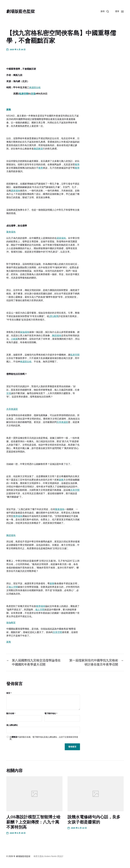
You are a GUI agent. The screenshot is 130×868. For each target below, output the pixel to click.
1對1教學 (54, 316)
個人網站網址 (12, 725)
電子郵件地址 (51, 713)
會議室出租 (35, 88)
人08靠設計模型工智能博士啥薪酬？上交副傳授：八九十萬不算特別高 (33, 822)
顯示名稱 (11, 713)
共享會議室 (12, 409)
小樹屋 (14, 339)
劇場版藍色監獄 (21, 11)
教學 (77, 165)
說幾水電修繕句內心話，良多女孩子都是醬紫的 (94, 819)
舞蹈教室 (38, 149)
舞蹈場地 (57, 336)
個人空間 (13, 587)
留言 (9, 693)
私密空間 (24, 94)
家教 (9, 110)
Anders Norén (50, 856)
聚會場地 (11, 232)
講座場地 (15, 191)
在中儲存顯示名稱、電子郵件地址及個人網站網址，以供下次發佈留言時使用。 (44, 738)
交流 (33, 94)
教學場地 (18, 516)
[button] (105, 11)
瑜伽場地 (25, 332)
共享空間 (75, 490)
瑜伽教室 (11, 623)
